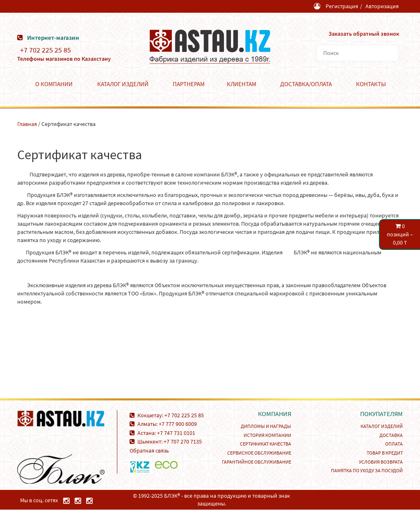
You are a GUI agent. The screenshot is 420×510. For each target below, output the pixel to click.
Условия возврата (381, 461)
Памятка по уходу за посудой (367, 470)
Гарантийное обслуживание (257, 461)
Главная (27, 123)
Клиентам (242, 83)
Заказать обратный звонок (363, 33)
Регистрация (342, 6)
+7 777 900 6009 (178, 423)
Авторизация (382, 6)
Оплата (394, 443)
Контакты (371, 83)
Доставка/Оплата (306, 83)
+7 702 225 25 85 (46, 50)
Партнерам (189, 83)
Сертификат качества (266, 443)
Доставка (391, 435)
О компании (54, 83)
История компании (267, 435)
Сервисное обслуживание (259, 452)
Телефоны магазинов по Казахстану (64, 58)
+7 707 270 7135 (183, 441)
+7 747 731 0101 (176, 432)
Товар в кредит (385, 452)
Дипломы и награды (266, 426)
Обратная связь (149, 450)
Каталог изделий (123, 83)
